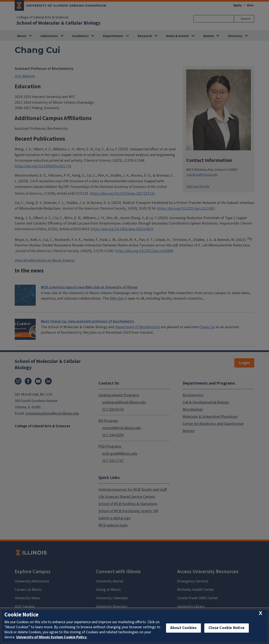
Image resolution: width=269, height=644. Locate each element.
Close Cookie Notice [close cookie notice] (227, 628)
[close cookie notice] (260, 613)
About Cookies (183, 628)
